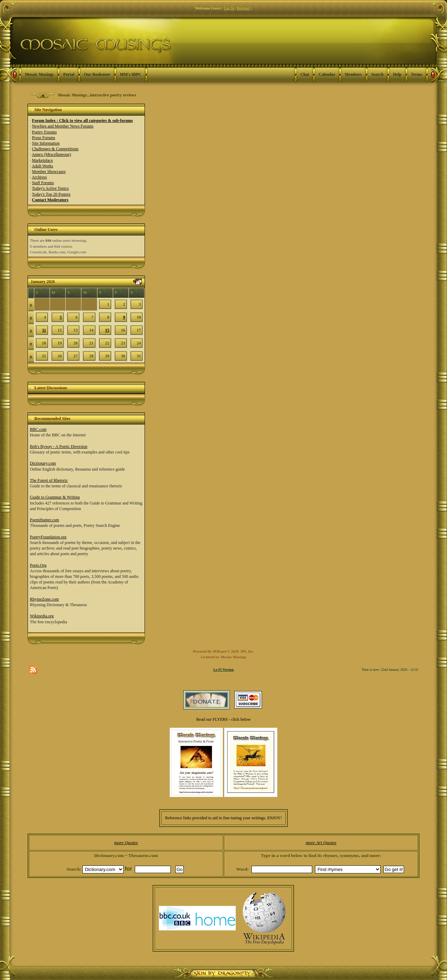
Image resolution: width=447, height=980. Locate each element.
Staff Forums (43, 183)
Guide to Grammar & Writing (55, 497)
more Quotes (126, 843)
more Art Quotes (321, 843)
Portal (69, 74)
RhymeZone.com (45, 599)
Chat (305, 74)
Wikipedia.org (42, 616)
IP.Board (220, 651)
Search (377, 74)
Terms (417, 74)
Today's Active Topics (50, 188)
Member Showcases (49, 172)
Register (243, 8)
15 (107, 330)
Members (353, 74)
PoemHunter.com (45, 520)
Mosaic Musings (39, 74)
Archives (39, 177)
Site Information (46, 143)
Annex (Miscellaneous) (51, 154)
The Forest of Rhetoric (49, 480)
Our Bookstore (97, 74)
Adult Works (42, 166)
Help (397, 74)
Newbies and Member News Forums (63, 126)
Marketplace (43, 160)
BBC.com (38, 429)
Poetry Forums (45, 132)
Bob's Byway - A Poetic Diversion (59, 447)
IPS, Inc (247, 651)
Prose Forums (44, 138)
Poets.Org (38, 565)
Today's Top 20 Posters (51, 194)
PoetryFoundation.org (48, 537)
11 (44, 330)
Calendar (327, 74)
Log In (229, 8)
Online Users (46, 230)
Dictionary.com (43, 463)
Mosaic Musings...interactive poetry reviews (97, 95)
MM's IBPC (131, 74)
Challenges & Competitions (55, 149)
